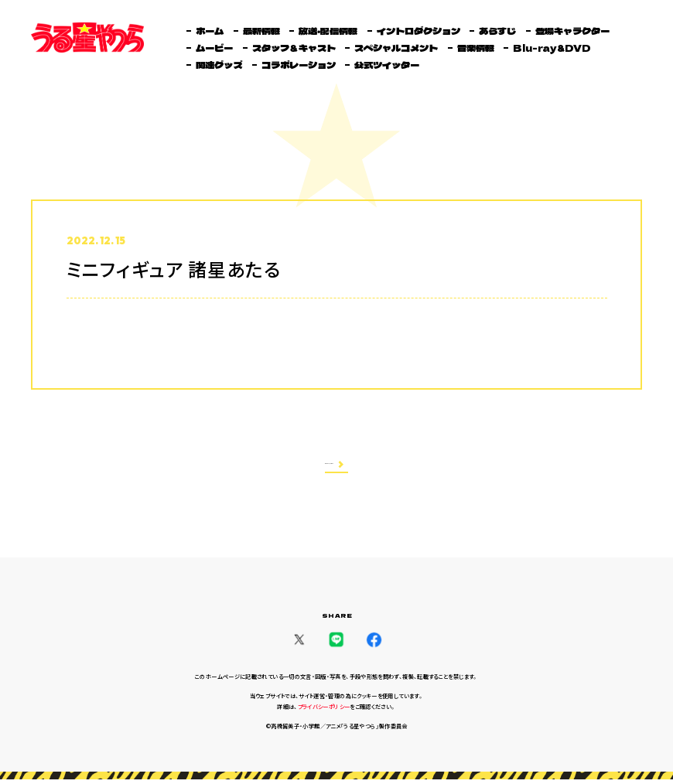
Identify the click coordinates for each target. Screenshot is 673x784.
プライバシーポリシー (324, 711)
